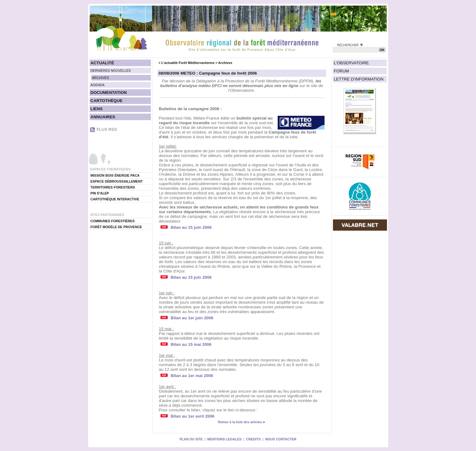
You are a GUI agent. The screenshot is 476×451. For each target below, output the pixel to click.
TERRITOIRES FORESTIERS (113, 187)
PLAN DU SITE (191, 439)
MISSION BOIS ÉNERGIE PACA (115, 175)
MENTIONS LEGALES (225, 439)
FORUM (342, 71)
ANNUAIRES (103, 117)
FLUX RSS (107, 129)
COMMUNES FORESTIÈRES (113, 221)
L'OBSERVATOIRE (352, 63)
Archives (225, 63)
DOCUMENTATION (109, 93)
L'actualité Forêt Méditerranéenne (188, 63)
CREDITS (253, 439)
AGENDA (98, 85)
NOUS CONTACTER (281, 439)
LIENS (97, 109)
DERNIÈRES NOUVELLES (111, 71)
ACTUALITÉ (102, 63)
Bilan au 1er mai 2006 (192, 376)
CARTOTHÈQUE (107, 101)
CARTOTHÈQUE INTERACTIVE (115, 199)
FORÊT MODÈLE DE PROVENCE (116, 227)
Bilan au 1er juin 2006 (192, 318)
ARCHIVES (101, 78)
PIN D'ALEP (100, 193)
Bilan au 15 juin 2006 (191, 227)
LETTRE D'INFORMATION (359, 79)
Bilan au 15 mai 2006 (191, 344)
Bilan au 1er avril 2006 (193, 416)
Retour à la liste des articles (242, 422)
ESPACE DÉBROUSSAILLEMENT (117, 181)
